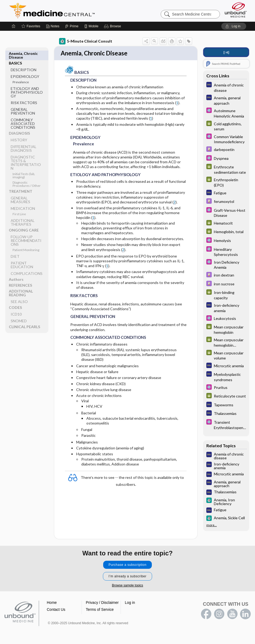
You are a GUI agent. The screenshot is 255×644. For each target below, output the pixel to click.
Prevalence (21, 72)
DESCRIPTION (24, 60)
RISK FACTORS (24, 93)
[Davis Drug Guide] (226, 150)
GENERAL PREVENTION (23, 102)
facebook (206, 615)
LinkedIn (245, 615)
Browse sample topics (128, 586)
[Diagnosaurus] (226, 87)
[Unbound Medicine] (236, 10)
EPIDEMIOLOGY (25, 67)
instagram (219, 615)
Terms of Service (100, 610)
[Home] (14, 26)
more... (212, 525)
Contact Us (56, 610)
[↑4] (226, 52)
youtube (232, 615)
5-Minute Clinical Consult (86, 41)
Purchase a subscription (127, 565)
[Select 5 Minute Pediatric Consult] (226, 113)
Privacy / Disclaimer (102, 603)
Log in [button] (130, 603)
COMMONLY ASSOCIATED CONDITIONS (23, 114)
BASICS (15, 53)
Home (52, 603)
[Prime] (72, 26)
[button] (113, 26)
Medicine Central (76, 11)
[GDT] (226, 126)
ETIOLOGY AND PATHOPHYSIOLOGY (27, 83)
